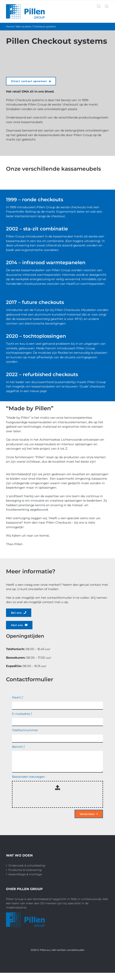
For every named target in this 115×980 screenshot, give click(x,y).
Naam (18, 697)
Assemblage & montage (25, 874)
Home (10, 26)
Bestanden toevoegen (28, 777)
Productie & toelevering (25, 870)
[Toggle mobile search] (99, 6)
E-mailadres (22, 714)
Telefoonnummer (25, 730)
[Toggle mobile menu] (107, 6)
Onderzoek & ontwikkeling (27, 865)
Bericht (18, 747)
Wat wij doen (23, 26)
